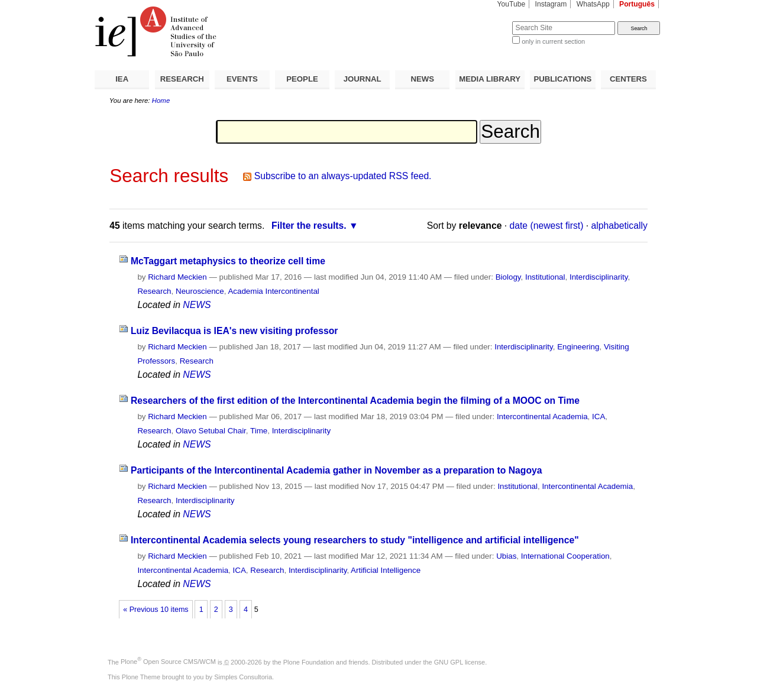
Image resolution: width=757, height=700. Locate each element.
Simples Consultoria (243, 677)
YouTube (512, 4)
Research (154, 291)
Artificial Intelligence (386, 570)
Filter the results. (309, 226)
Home (161, 101)
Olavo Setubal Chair (211, 431)
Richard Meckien (177, 277)
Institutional (545, 277)
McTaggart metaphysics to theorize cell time (228, 261)
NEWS (422, 79)
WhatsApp (593, 4)
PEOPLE (302, 79)
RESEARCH (182, 79)
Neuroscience (200, 291)
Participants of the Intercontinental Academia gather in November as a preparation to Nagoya (337, 470)
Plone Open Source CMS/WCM (168, 662)
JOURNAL (363, 79)
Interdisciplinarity (599, 277)
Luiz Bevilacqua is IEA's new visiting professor (234, 331)
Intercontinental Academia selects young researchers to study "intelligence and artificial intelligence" (355, 540)
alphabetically (619, 226)
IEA (122, 79)
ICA (599, 417)
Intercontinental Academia (542, 417)
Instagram (551, 4)
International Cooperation (565, 556)
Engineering (578, 347)
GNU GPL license (460, 662)
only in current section (553, 41)
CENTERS (628, 79)
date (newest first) (547, 226)
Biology (508, 277)
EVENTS (242, 79)
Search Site (483, 21)
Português (637, 4)
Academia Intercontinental (273, 291)
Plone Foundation (309, 662)
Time (259, 431)
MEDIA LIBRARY (490, 79)
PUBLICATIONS (562, 79)
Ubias (506, 556)
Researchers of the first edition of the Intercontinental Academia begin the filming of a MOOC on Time (355, 401)
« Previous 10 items (156, 610)
